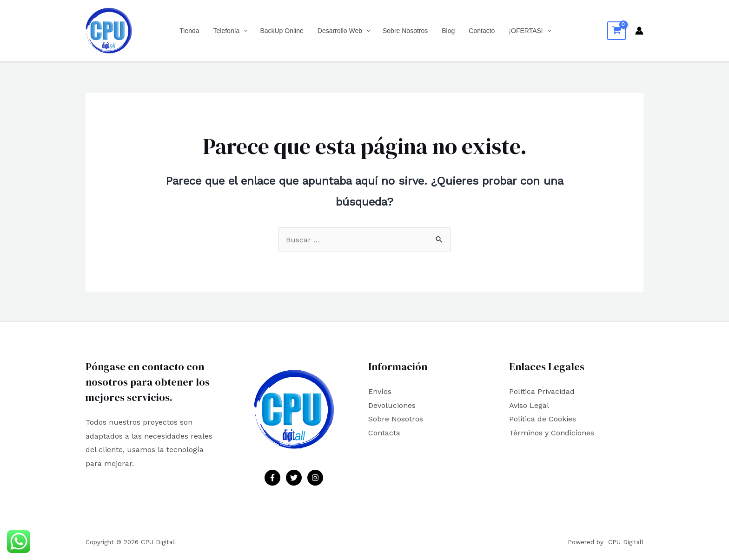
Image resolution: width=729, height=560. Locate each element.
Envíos (380, 391)
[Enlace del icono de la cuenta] (639, 31)
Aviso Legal (529, 405)
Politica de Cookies (543, 419)
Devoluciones (392, 405)
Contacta (384, 433)
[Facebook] (272, 478)
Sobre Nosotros (396, 419)
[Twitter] (294, 478)
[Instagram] (315, 478)
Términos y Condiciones (552, 433)
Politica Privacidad (542, 391)
